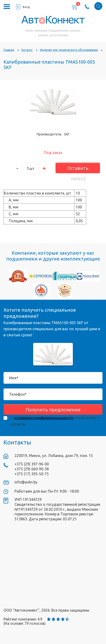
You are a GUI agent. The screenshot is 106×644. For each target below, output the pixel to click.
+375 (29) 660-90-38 (32, 469)
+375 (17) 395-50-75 (32, 474)
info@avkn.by (26, 482)
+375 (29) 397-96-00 (32, 464)
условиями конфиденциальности (44, 418)
